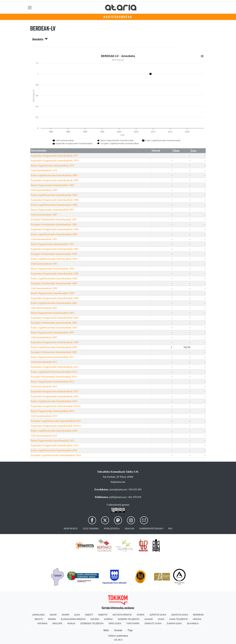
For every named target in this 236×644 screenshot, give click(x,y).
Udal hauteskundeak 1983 (44, 190)
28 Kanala (193, 623)
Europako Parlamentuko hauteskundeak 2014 (54, 377)
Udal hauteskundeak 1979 (44, 170)
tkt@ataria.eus (118, 482)
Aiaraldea (39, 615)
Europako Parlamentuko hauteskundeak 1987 (54, 219)
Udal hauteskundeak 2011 (44, 362)
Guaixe (149, 619)
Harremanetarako (151, 529)
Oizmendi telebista (92, 623)
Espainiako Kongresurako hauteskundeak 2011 (55, 367)
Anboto (103, 615)
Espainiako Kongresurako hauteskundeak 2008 (55, 342)
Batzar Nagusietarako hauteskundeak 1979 (52, 165)
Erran (52, 619)
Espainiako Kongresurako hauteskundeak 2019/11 (56, 426)
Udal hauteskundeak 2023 (44, 436)
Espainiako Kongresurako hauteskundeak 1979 (55, 161)
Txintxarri (133, 623)
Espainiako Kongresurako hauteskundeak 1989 (55, 229)
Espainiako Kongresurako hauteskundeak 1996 (55, 274)
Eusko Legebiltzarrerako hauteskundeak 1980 (54, 175)
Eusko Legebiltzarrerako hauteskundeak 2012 (54, 372)
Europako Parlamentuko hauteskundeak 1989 (54, 224)
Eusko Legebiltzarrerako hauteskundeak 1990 (54, 234)
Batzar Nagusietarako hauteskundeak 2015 (52, 382)
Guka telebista (179, 619)
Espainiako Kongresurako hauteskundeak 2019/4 (56, 406)
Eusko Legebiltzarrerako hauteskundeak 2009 (54, 347)
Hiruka (197, 619)
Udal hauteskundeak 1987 (44, 215)
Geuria (95, 619)
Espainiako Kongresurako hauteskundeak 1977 (55, 156)
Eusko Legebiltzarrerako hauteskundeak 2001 (54, 303)
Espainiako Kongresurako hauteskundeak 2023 (55, 445)
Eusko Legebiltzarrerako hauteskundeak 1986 (54, 205)
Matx (106, 630)
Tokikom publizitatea (118, 636)
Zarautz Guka (153, 623)
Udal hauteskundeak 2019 (44, 416)
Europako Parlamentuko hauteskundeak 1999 (54, 283)
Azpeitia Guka (158, 615)
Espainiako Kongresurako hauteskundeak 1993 (55, 249)
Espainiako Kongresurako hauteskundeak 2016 (55, 396)
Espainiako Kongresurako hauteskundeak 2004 (55, 318)
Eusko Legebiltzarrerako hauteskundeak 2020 (54, 431)
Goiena (108, 619)
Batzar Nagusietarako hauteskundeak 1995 (52, 269)
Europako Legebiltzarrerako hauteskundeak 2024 (56, 455)
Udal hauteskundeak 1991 (44, 239)
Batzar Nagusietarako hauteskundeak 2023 (52, 441)
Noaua (71, 623)
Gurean (118, 630)
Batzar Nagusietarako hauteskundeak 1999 (52, 293)
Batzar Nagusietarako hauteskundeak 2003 (52, 313)
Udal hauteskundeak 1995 (44, 264)
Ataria (141, 615)
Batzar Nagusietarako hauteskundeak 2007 (52, 332)
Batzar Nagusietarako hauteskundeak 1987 (52, 210)
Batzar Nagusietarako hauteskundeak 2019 (52, 411)
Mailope (57, 623)
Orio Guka (115, 623)
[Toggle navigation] (30, 8)
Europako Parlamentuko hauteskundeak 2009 (54, 352)
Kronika (42, 623)
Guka (161, 619)
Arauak (130, 529)
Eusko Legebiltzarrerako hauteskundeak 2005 (54, 328)
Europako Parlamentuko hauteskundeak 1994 (54, 254)
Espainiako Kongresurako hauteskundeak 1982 (55, 180)
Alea (77, 615)
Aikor (53, 615)
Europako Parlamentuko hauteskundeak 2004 (54, 323)
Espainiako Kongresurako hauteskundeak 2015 (55, 391)
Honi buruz (71, 529)
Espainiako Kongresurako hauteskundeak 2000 (55, 298)
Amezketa (40, 39)
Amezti (89, 615)
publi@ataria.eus (118, 497)
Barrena (198, 615)
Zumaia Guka (174, 623)
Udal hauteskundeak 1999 (44, 288)
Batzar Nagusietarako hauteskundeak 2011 (52, 357)
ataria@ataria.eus (118, 489)
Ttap (130, 630)
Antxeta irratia (122, 615)
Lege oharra (91, 529)
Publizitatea (112, 529)
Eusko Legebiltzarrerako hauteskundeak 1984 (54, 195)
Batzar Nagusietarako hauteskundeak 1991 (52, 244)
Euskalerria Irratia (73, 619)
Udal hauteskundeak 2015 (44, 386)
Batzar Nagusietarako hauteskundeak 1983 (52, 185)
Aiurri (65, 615)
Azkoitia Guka (180, 615)
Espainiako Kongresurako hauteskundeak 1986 (55, 200)
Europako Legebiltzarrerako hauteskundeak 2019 (56, 421)
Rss (170, 529)
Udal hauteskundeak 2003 (44, 308)
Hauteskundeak (118, 17)
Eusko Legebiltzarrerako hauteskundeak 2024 (54, 450)
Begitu (39, 619)
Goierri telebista (129, 619)
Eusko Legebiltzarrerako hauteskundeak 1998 (54, 278)
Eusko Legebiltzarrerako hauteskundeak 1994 (54, 259)
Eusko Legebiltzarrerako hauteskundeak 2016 (54, 401)
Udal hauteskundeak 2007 (44, 337)
